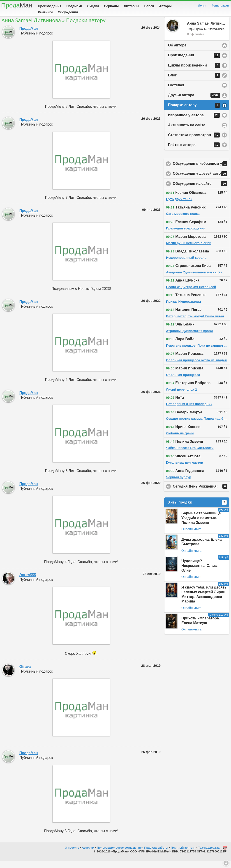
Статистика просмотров (194, 142)
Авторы (165, 6)
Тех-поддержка (209, 855)
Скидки (93, 6)
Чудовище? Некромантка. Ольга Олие (199, 573)
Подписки (74, 6)
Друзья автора (194, 102)
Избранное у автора (194, 122)
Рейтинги (45, 12)
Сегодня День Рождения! (201, 493)
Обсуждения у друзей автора (201, 181)
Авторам (88, 855)
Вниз (226, 863)
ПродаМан (29, 35)
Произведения (50, 6)
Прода (17, 5)
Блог (194, 82)
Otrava (25, 674)
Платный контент (183, 855)
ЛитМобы (132, 6)
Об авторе (177, 52)
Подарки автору (194, 112)
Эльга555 (28, 582)
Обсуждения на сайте (201, 191)
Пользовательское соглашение (119, 855)
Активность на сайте (187, 132)
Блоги (149, 6)
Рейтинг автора (194, 152)
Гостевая (176, 92)
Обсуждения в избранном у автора (201, 171)
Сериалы (111, 6)
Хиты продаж (197, 509)
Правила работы (156, 855)
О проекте (72, 855)
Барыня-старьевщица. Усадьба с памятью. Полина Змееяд (202, 525)
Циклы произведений (194, 72)
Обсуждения (68, 12)
